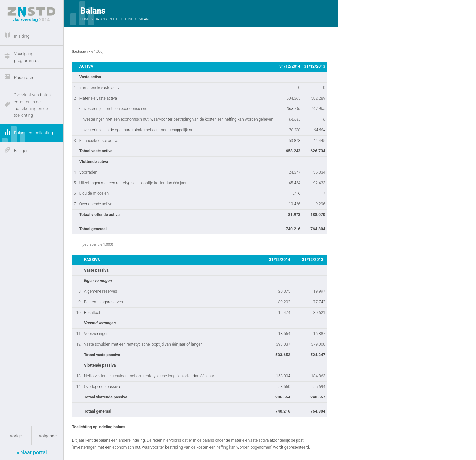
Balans (144, 19)
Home (85, 19)
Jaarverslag (31, 14)
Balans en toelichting (114, 19)
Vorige (16, 436)
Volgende (48, 436)
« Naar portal (32, 453)
